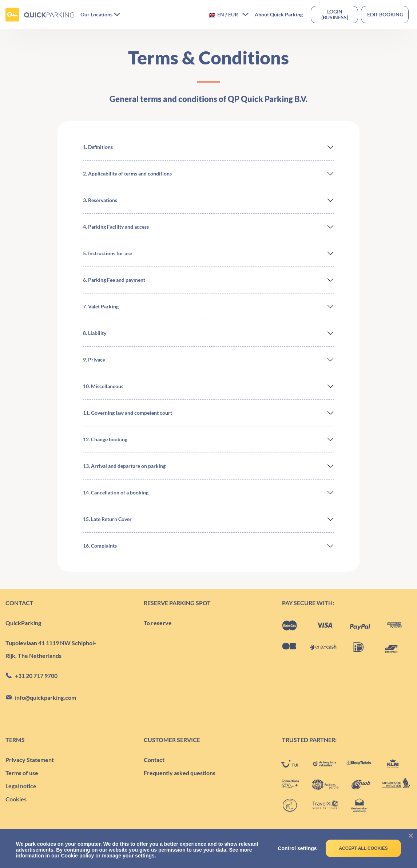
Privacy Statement (30, 760)
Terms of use (22, 773)
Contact (154, 760)
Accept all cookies (363, 848)
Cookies (16, 799)
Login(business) (335, 14)
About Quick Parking (279, 15)
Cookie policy (77, 856)
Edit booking (385, 14)
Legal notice (21, 786)
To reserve (158, 623)
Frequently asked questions (180, 773)
